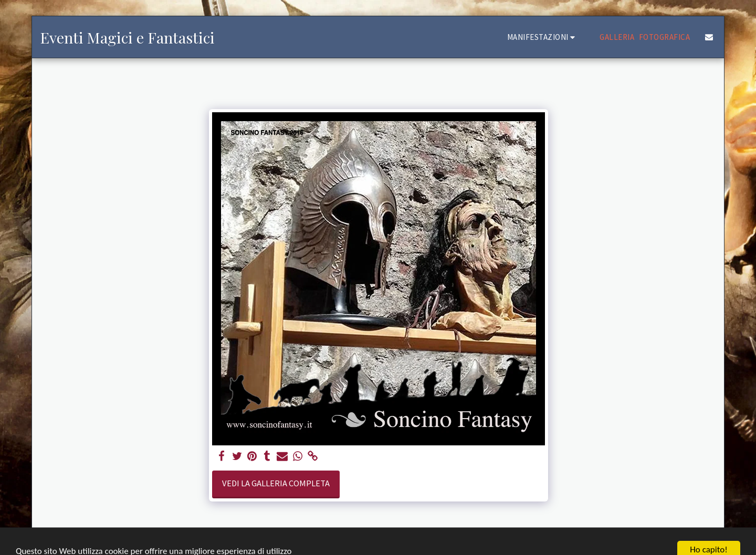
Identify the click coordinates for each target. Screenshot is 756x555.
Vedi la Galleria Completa (276, 483)
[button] (543, 37)
